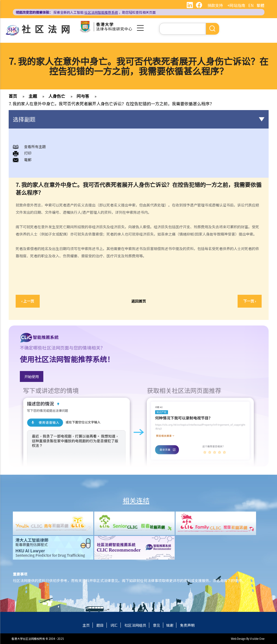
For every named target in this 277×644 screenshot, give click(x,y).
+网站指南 (236, 5)
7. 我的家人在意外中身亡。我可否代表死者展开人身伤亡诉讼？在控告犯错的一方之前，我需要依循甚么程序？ (111, 104)
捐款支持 (215, 5)
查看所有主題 (35, 147)
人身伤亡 (57, 96)
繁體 (261, 5)
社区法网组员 (135, 625)
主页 (86, 625)
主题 (33, 96)
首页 (13, 96)
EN (251, 5)
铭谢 (170, 625)
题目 (100, 625)
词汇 (114, 625)
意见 (157, 625)
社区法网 (48, 29)
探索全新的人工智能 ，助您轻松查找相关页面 (86, 12)
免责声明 (187, 625)
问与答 (83, 96)
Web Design (238, 639)
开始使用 (32, 376)
